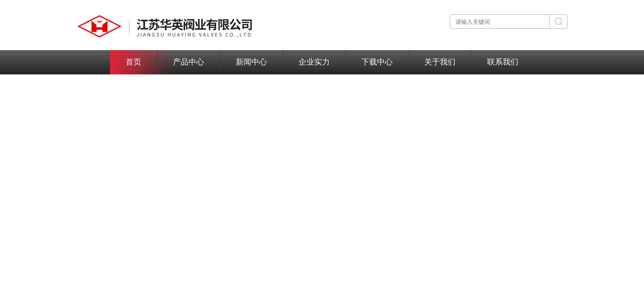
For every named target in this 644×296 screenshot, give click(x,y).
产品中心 (189, 62)
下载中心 (377, 62)
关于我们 (440, 62)
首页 (133, 62)
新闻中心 (251, 62)
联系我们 (503, 62)
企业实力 (314, 62)
